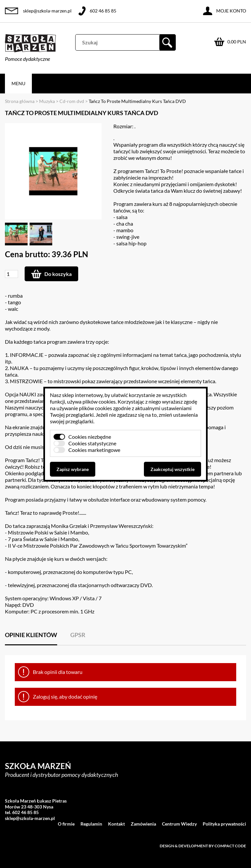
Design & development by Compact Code (203, 846)
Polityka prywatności (224, 824)
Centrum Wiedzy (179, 824)
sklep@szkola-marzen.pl (47, 11)
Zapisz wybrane (73, 469)
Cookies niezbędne (90, 437)
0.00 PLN (237, 42)
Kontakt (116, 824)
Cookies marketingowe (94, 450)
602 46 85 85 (103, 11)
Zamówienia (143, 824)
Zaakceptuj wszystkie (172, 469)
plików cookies (99, 401)
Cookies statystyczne (92, 443)
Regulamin (91, 824)
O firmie (66, 824)
